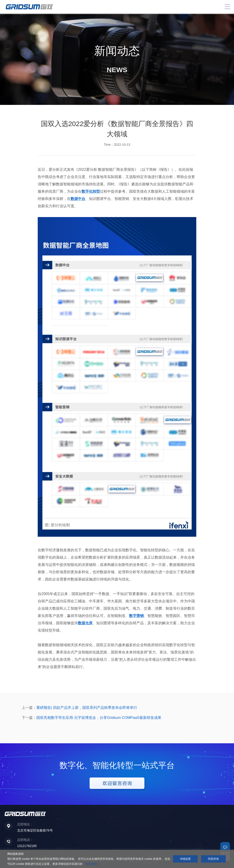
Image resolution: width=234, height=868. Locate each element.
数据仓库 (85, 623)
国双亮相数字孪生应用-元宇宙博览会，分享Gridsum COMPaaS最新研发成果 (99, 718)
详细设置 (185, 859)
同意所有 (213, 859)
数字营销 (136, 616)
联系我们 (225, 847)
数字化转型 (91, 191)
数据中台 (78, 199)
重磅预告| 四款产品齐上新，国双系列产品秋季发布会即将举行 (87, 708)
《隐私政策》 (92, 864)
